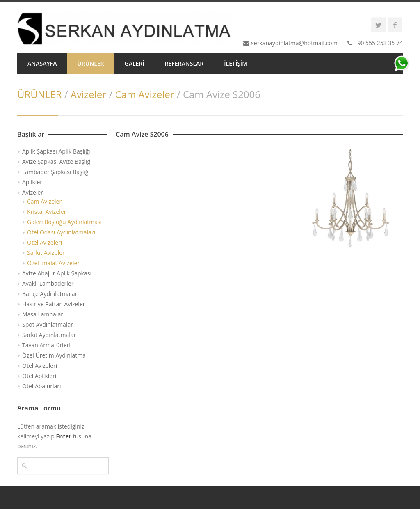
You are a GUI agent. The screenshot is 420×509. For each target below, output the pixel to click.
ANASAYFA (42, 63)
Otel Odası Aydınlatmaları (61, 232)
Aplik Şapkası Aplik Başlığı (56, 151)
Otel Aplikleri (39, 376)
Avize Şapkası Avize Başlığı (57, 162)
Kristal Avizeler (47, 212)
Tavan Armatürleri (46, 345)
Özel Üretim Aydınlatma (54, 355)
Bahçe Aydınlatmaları (50, 294)
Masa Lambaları (43, 314)
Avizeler (88, 94)
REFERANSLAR (184, 63)
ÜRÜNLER (90, 63)
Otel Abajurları (42, 386)
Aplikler (32, 182)
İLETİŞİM (236, 63)
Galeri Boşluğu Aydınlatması (64, 222)
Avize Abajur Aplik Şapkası (57, 273)
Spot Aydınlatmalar (48, 324)
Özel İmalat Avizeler (53, 263)
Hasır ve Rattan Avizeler (54, 304)
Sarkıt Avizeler (46, 253)
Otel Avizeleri (45, 242)
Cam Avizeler (144, 94)
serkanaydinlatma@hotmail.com (294, 43)
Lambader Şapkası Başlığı (56, 172)
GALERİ (135, 63)
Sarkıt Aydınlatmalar (49, 335)
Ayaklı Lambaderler (48, 283)
